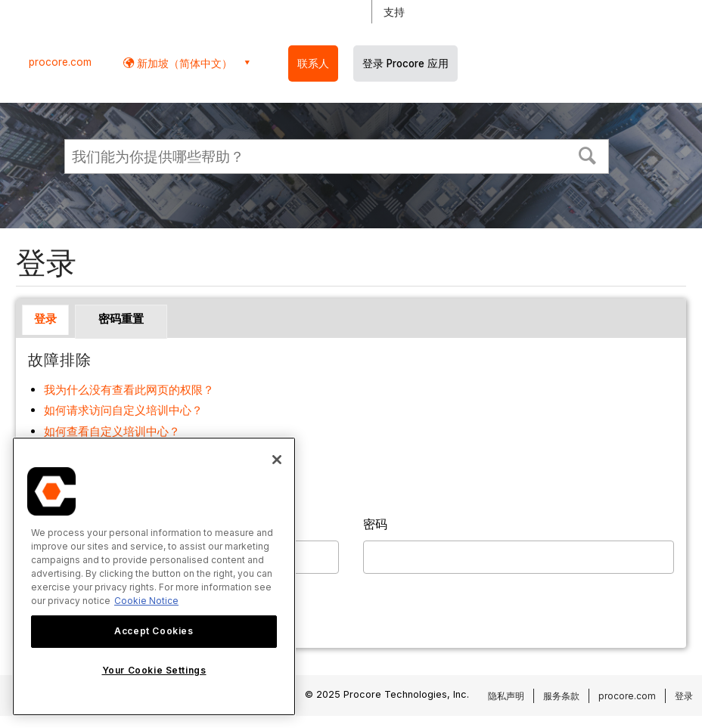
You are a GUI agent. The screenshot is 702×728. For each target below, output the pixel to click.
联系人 (313, 64)
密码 (375, 524)
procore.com (60, 62)
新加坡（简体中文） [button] (183, 63)
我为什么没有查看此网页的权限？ (129, 390)
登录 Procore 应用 (405, 64)
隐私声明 (506, 696)
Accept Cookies (154, 631)
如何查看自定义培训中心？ (112, 431)
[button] (588, 154)
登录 (45, 319)
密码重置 (121, 319)
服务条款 (561, 696)
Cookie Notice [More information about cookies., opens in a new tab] (146, 601)
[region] (154, 576)
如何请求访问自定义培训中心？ (123, 410)
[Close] (277, 460)
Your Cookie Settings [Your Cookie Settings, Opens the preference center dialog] (154, 670)
